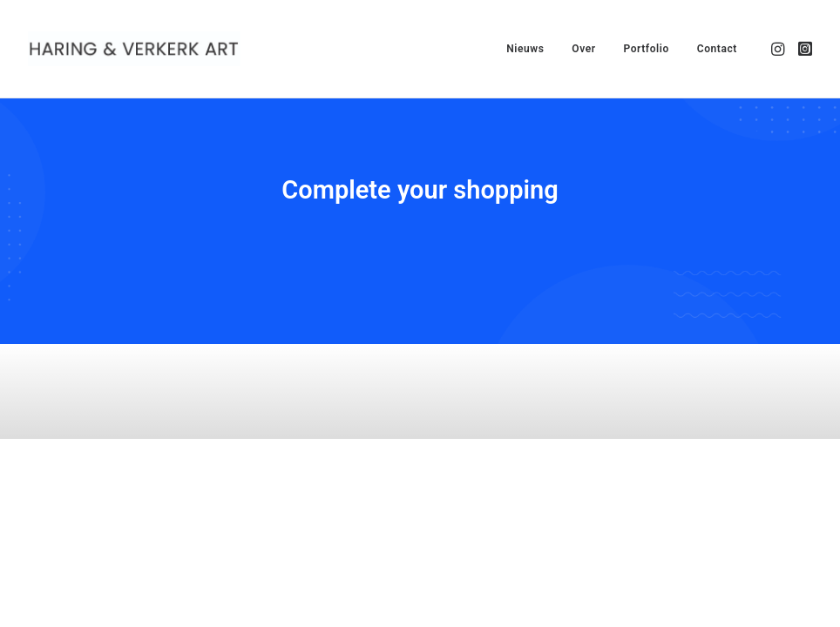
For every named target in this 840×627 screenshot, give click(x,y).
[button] (779, 49)
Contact (717, 49)
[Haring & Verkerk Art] (134, 49)
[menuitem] (525, 49)
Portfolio (646, 49)
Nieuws (525, 49)
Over (583, 49)
